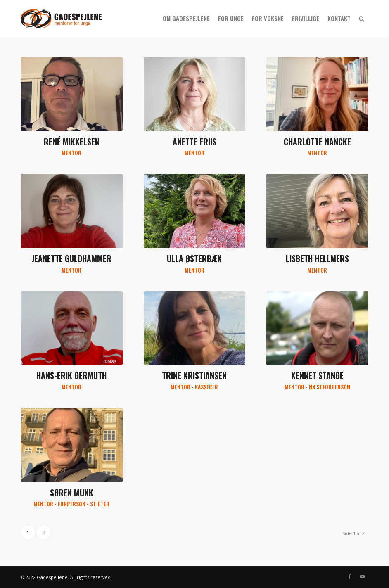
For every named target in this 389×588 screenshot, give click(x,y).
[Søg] (362, 19)
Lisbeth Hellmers (317, 259)
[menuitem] (186, 19)
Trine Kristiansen (194, 376)
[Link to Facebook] (350, 576)
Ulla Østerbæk (194, 259)
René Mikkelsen (72, 142)
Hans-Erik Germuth (71, 376)
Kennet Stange (317, 376)
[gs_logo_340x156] (61, 19)
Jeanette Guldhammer (71, 259)
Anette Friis (194, 142)
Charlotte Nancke (317, 142)
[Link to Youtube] (362, 576)
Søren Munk (72, 493)
